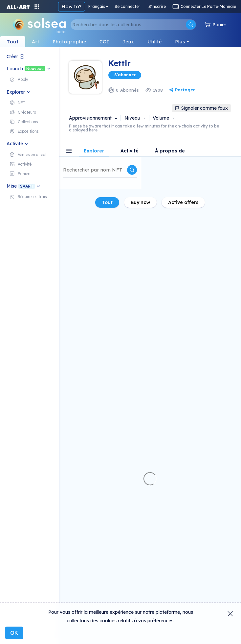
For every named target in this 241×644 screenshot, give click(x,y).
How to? (72, 6)
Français (97, 6)
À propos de (170, 151)
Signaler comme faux (201, 108)
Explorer (94, 151)
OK (14, 633)
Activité (130, 151)
